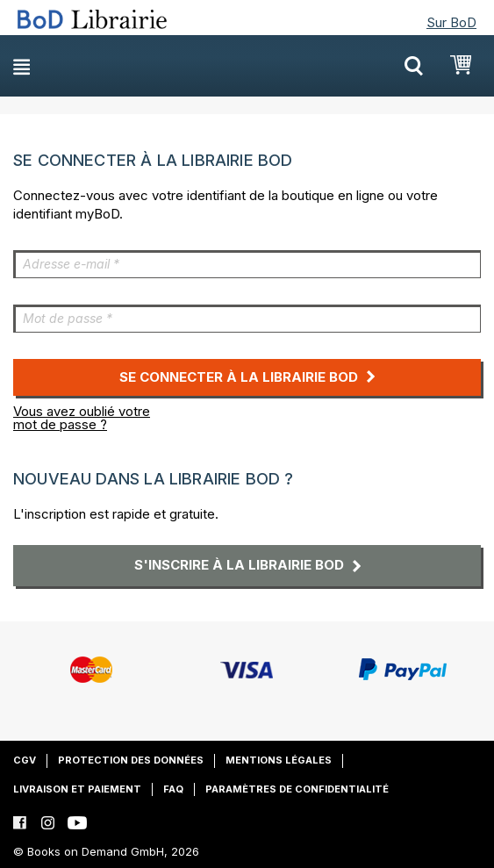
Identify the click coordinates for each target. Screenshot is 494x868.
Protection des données (131, 760)
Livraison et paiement (77, 789)
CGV (25, 760)
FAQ (173, 789)
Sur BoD (451, 22)
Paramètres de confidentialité (297, 789)
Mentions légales (279, 760)
